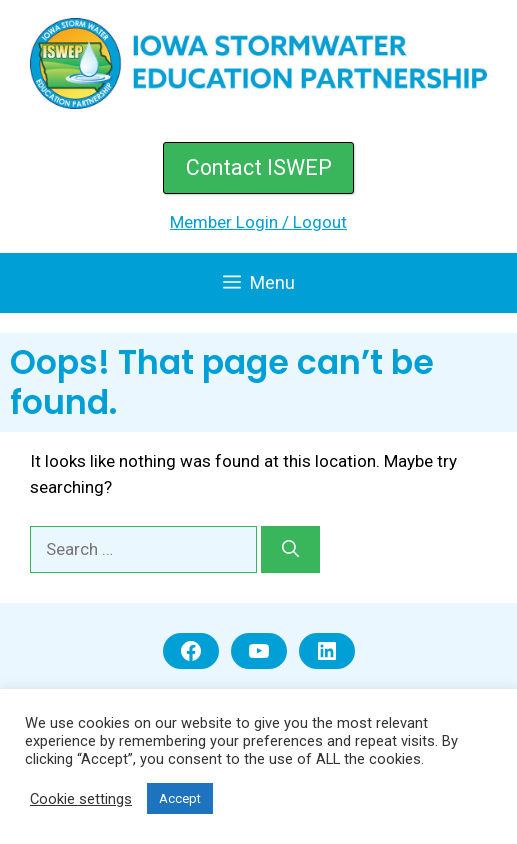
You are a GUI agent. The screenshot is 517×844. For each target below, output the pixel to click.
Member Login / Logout (258, 222)
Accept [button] (180, 798)
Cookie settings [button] (81, 799)
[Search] (290, 550)
